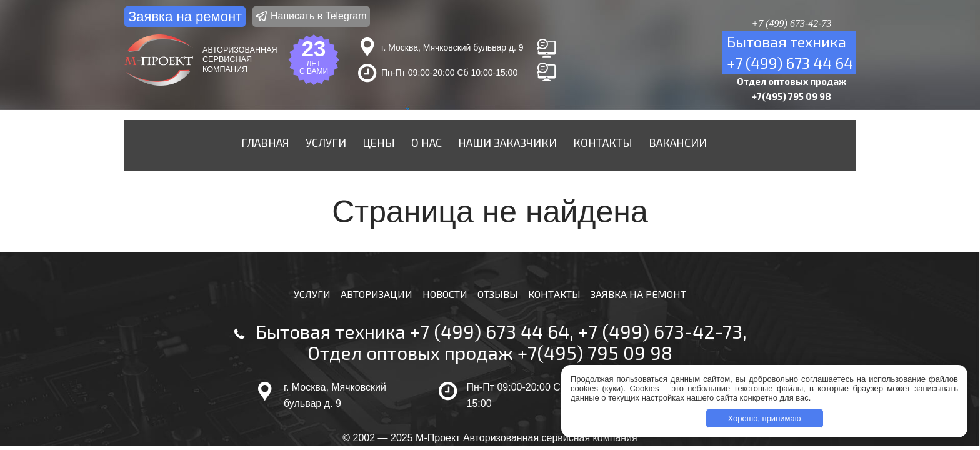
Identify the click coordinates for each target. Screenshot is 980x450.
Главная (265, 142)
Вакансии (678, 142)
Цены (379, 142)
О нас (427, 142)
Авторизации (377, 294)
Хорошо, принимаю (765, 418)
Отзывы (498, 294)
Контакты (603, 142)
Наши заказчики (507, 142)
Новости (445, 294)
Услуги (326, 142)
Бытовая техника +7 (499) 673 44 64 (412, 331)
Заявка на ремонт (185, 17)
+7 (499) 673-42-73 (660, 331)
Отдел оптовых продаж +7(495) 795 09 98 (490, 352)
